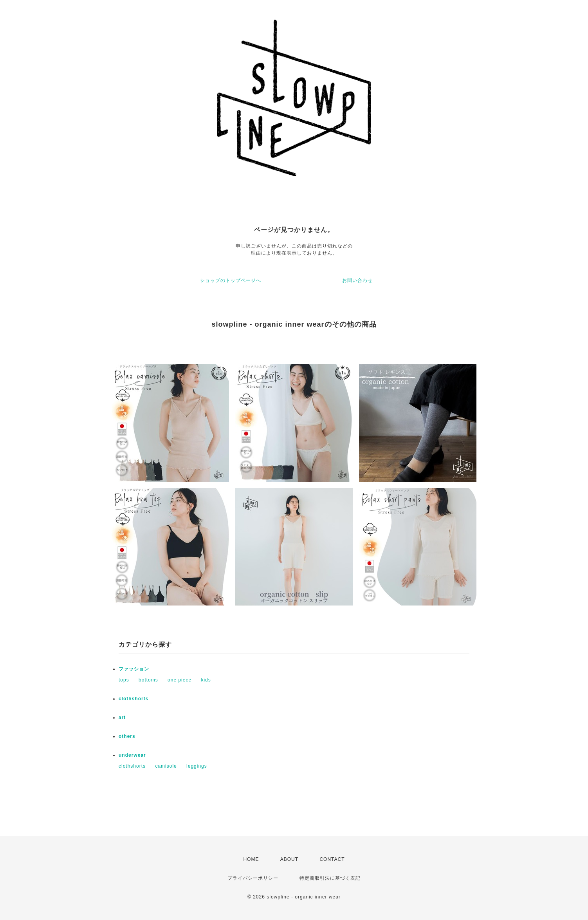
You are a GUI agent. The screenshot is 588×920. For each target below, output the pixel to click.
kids (206, 680)
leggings (197, 766)
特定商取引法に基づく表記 (330, 878)
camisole (166, 766)
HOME (251, 859)
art (122, 718)
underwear (132, 755)
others (127, 736)
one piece (179, 680)
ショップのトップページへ (231, 280)
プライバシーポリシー (253, 878)
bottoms (148, 680)
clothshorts (133, 699)
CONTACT (332, 859)
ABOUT (289, 859)
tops (124, 680)
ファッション (134, 669)
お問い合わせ (357, 280)
